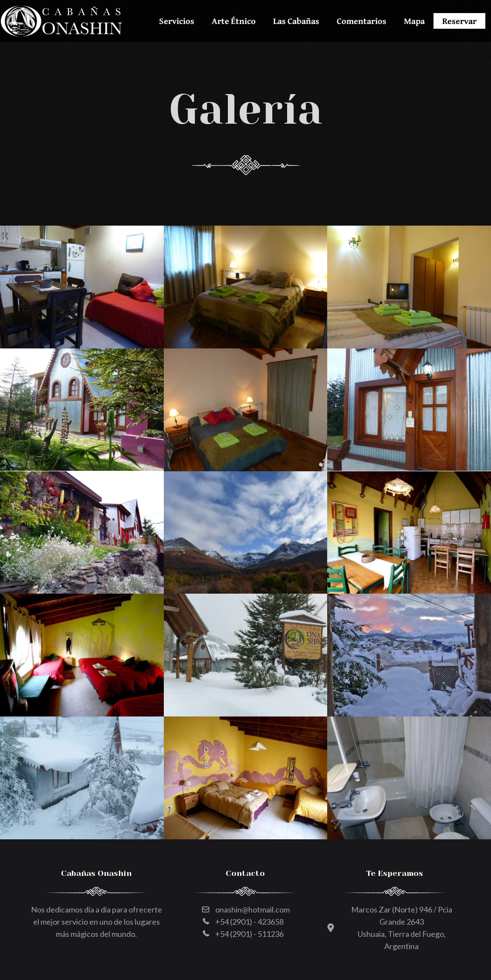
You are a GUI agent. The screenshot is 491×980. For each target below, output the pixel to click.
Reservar (459, 21)
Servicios (177, 21)
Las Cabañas (296, 21)
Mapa (414, 21)
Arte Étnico (234, 21)
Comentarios (362, 21)
